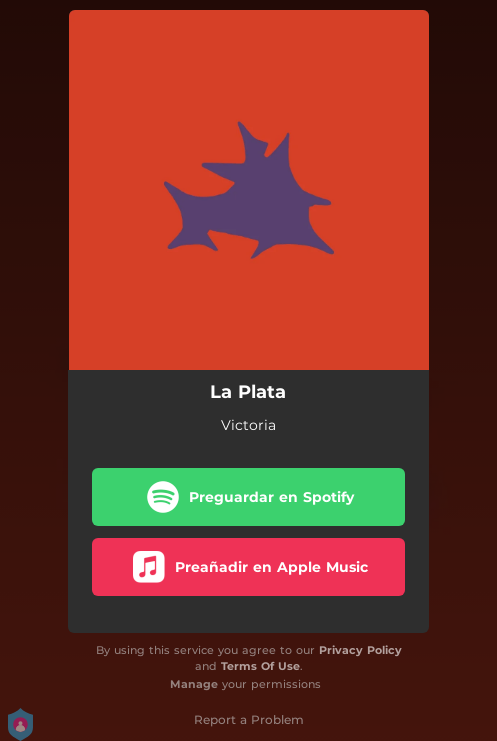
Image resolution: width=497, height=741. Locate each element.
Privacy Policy (360, 650)
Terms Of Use (260, 666)
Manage (194, 684)
